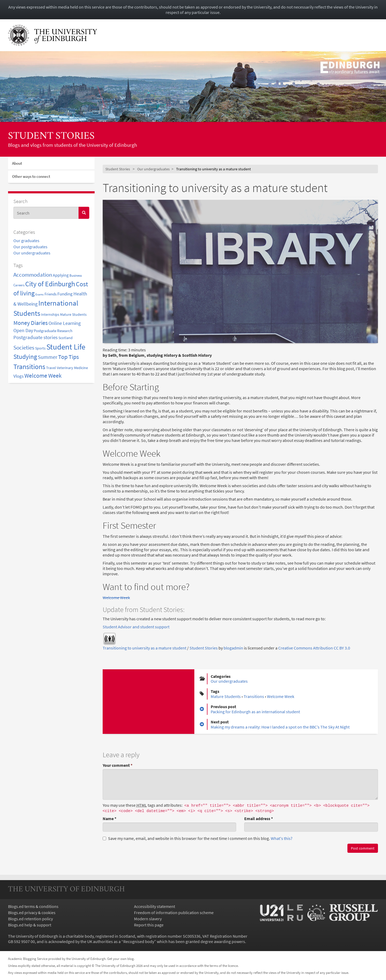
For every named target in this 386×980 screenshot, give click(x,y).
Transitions (254, 696)
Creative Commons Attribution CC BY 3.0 (314, 648)
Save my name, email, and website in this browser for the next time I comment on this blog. (198, 838)
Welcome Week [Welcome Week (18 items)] (43, 376)
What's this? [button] (282, 838)
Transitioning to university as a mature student (144, 648)
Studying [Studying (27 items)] (25, 357)
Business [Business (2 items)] (76, 275)
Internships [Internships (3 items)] (50, 314)
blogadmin (233, 648)
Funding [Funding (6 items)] (65, 294)
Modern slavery (148, 919)
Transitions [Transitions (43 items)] (29, 367)
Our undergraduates (32, 253)
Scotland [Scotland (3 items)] (66, 338)
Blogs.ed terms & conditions (33, 906)
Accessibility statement (155, 906)
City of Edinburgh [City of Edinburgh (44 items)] (50, 284)
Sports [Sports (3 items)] (40, 348)
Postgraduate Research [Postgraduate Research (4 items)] (53, 331)
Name (110, 818)
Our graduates (26, 241)
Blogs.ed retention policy (30, 919)
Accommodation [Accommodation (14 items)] (33, 275)
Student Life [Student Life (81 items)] (66, 347)
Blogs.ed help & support (30, 925)
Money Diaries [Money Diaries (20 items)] (31, 323)
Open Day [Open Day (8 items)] (23, 330)
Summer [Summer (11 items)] (48, 357)
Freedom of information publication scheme (174, 913)
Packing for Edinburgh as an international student (255, 712)
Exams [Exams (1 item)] (40, 294)
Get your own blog (120, 959)
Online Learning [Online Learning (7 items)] (65, 323)
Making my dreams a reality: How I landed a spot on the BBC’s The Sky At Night (280, 727)
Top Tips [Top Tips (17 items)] (68, 357)
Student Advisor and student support (136, 627)
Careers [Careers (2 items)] (19, 285)
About (17, 163)
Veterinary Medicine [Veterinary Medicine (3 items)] (72, 368)
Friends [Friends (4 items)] (51, 294)
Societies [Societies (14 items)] (24, 348)
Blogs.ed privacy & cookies (32, 913)
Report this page (149, 925)
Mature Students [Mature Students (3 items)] (73, 314)
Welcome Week (116, 598)
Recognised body (139, 941)
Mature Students (226, 696)
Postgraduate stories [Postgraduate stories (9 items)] (36, 337)
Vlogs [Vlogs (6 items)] (18, 376)
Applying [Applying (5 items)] (61, 275)
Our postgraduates (30, 247)
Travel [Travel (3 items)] (51, 368)
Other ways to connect (31, 176)
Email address (259, 818)
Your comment (118, 765)
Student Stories (51, 136)
